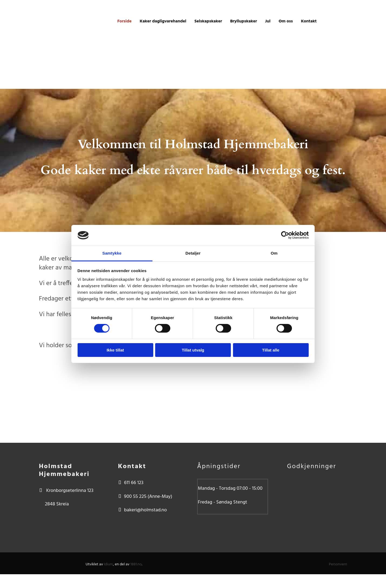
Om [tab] (274, 253)
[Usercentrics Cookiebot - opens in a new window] (285, 235)
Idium (108, 564)
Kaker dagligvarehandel (163, 21)
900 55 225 (135, 497)
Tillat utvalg (193, 350)
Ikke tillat (115, 350)
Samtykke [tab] (112, 253)
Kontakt (309, 21)
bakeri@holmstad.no (145, 510)
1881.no (136, 564)
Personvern (338, 564)
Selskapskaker (208, 21)
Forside (124, 21)
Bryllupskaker (243, 21)
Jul (268, 21)
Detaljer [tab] (193, 253)
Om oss (286, 21)
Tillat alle (271, 350)
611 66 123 (134, 483)
